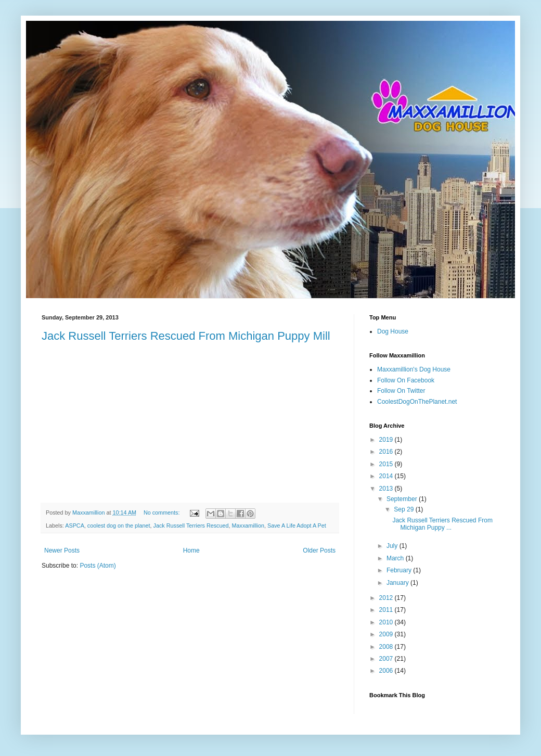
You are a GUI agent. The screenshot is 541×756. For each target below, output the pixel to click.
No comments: (163, 512)
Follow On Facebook (406, 380)
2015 (387, 464)
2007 (387, 659)
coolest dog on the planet (119, 526)
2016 (387, 452)
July (393, 546)
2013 (387, 489)
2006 (387, 671)
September (403, 499)
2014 (387, 476)
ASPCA (75, 526)
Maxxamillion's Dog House (414, 369)
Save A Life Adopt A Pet (297, 526)
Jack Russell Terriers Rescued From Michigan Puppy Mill (186, 336)
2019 (387, 440)
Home (191, 550)
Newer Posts (62, 550)
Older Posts (319, 550)
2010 (387, 622)
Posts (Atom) (98, 566)
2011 (387, 610)
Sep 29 (404, 509)
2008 (387, 647)
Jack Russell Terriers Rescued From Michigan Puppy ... (442, 524)
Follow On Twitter (401, 391)
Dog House (393, 331)
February (400, 570)
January (398, 583)
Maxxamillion (248, 526)
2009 (387, 634)
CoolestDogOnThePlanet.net (417, 402)
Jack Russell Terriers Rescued (191, 526)
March (396, 558)
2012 (387, 598)
